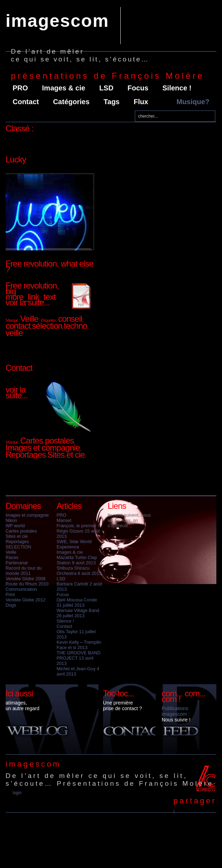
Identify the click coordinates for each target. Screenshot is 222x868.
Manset (64, 520)
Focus (138, 88)
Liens (117, 506)
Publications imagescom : (176, 711)
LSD (106, 88)
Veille (11, 552)
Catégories (71, 102)
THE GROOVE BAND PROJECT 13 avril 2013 (78, 658)
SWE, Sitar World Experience (74, 544)
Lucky (16, 159)
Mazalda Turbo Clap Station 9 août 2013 (77, 560)
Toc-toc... (118, 693)
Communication (21, 589)
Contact (26, 102)
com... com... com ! (184, 696)
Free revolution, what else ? (50, 266)
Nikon (11, 520)
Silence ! (177, 88)
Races (12, 557)
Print (10, 594)
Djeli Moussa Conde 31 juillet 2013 (77, 602)
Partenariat (17, 563)
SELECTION (19, 547)
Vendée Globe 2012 (26, 600)
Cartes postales (21, 531)
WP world (15, 526)
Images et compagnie (27, 515)
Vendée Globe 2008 (26, 579)
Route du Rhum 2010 (27, 584)
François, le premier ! (78, 526)
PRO (20, 88)
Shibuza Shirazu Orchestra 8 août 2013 (79, 571)
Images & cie (64, 88)
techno (76, 326)
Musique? (193, 102)
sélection (47, 326)
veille (14, 333)
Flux (141, 102)
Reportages (17, 542)
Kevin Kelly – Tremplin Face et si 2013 (79, 645)
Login (17, 793)
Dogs (11, 605)
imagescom (57, 21)
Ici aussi (19, 693)
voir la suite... (28, 302)
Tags (112, 102)
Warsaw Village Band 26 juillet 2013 (78, 613)
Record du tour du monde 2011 (24, 571)
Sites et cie (17, 536)
